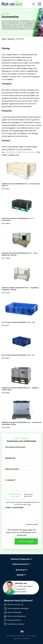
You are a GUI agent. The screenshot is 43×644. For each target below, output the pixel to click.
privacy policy (27, 530)
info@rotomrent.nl (29, 152)
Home (4, 39)
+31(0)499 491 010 (12, 152)
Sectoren (11, 39)
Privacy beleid (31, 636)
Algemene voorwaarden (21, 638)
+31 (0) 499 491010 (19, 592)
